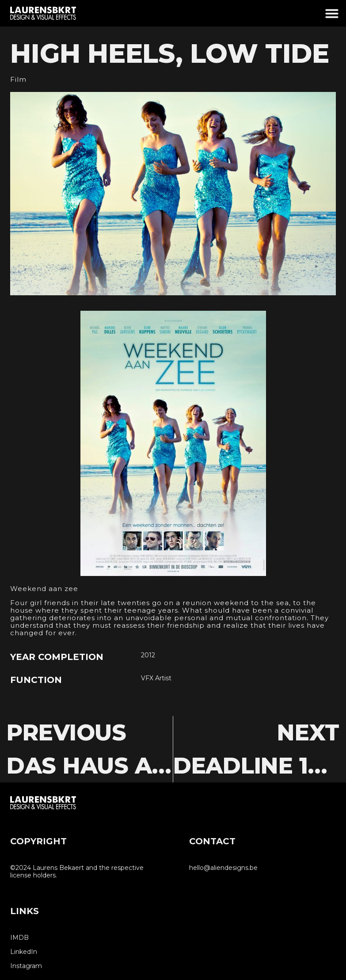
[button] (332, 13)
